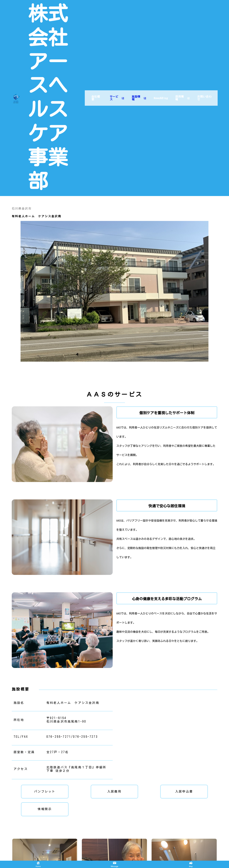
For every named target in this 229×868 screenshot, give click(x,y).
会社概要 (93, 62)
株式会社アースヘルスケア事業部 (53, 63)
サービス (115, 62)
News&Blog (160, 62)
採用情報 (182, 62)
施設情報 (138, 62)
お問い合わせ (204, 62)
